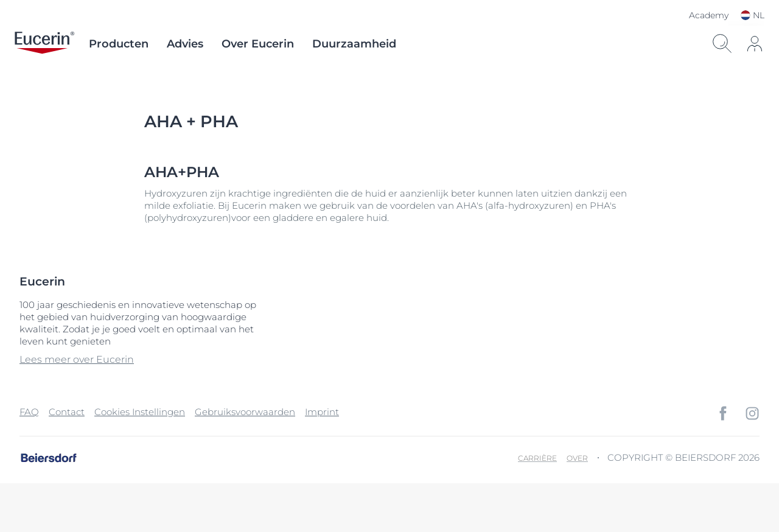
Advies (185, 44)
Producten (119, 44)
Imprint (322, 412)
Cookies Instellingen (140, 412)
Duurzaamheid (354, 44)
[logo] (44, 44)
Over (577, 458)
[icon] (755, 44)
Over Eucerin (258, 44)
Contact (67, 412)
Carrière (537, 458)
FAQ (29, 412)
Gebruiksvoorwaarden (245, 412)
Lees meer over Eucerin (77, 359)
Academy (709, 15)
